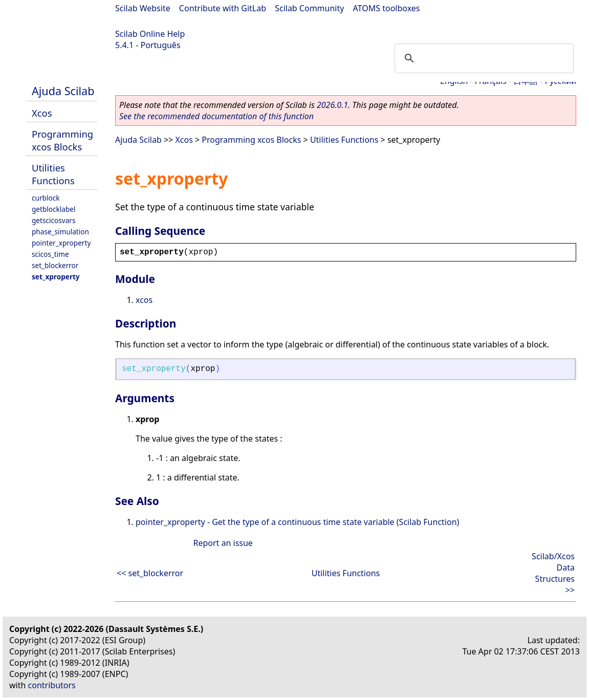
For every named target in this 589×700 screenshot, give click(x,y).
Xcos (42, 113)
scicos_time (50, 254)
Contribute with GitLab (223, 8)
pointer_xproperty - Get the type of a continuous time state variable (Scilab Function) (297, 522)
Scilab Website (143, 8)
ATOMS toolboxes (387, 8)
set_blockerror (55, 265)
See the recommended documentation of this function (216, 116)
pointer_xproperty (61, 243)
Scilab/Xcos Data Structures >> (553, 573)
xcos (144, 300)
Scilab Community (309, 8)
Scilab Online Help (150, 34)
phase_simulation (60, 232)
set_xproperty (56, 277)
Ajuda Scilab (63, 91)
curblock (46, 198)
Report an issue (223, 543)
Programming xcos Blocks (62, 140)
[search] (483, 58)
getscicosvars (53, 220)
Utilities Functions (53, 174)
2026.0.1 (332, 105)
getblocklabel (53, 209)
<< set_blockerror (150, 573)
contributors (52, 685)
